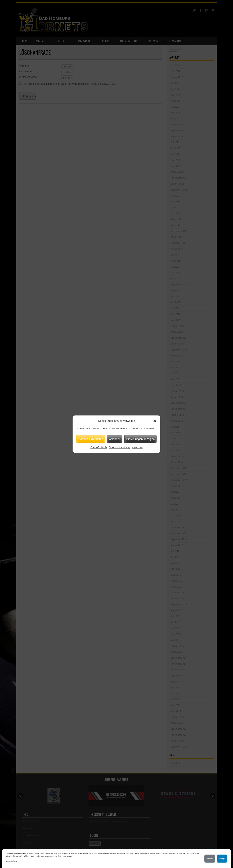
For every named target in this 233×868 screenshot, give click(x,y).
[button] (155, 421)
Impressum (137, 447)
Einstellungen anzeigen (140, 439)
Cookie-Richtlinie (99, 447)
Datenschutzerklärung (119, 447)
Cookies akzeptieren (91, 439)
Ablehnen (115, 439)
